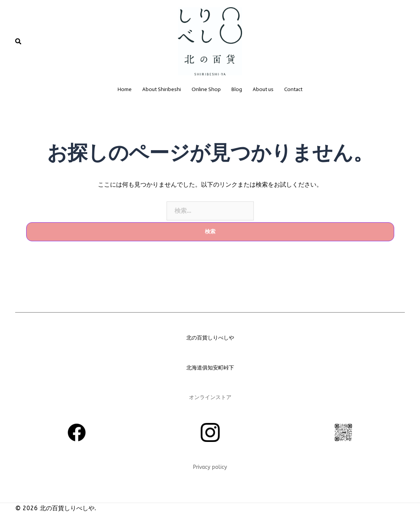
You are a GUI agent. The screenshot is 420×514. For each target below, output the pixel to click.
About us (263, 89)
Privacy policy (210, 467)
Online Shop (206, 89)
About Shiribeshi (162, 89)
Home (125, 89)
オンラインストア (210, 397)
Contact (293, 89)
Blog (237, 89)
